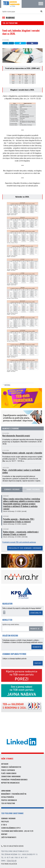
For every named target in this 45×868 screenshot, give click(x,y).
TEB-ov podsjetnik (8, 803)
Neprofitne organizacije (10, 783)
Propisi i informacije (9, 800)
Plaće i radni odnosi (9, 773)
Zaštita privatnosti (9, 837)
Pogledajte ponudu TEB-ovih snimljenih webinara (19, 542)
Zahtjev (38, 663)
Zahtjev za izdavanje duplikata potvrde (14, 659)
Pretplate (5, 821)
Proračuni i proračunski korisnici (14, 780)
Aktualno (5, 764)
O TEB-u (4, 825)
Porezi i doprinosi (8, 770)
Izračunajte (36, 613)
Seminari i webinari (12, 489)
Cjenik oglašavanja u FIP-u (11, 828)
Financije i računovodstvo (11, 767)
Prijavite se (35, 629)
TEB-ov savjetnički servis (12, 846)
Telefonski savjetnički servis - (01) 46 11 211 (17, 831)
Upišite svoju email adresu (11, 624)
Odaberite (37, 647)
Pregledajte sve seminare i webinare (25, 548)
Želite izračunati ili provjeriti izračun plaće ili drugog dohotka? (22, 608)
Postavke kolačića (9, 864)
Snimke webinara (33, 489)
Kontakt (4, 834)
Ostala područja (7, 797)
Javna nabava (6, 791)
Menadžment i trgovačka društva (14, 794)
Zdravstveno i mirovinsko (11, 776)
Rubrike (10, 18)
